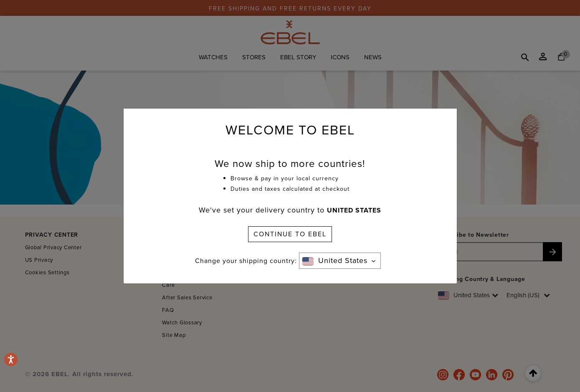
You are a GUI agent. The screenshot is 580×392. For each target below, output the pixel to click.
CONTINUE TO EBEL (290, 234)
